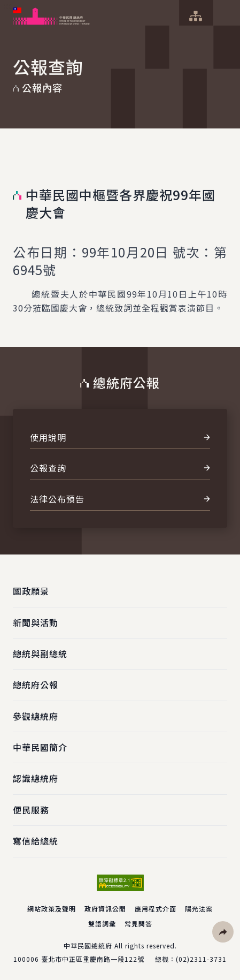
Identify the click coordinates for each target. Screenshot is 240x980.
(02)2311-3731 (201, 959)
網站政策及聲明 (52, 909)
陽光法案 (199, 909)
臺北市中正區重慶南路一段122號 (93, 959)
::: (7, 6)
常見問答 (138, 924)
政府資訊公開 (105, 909)
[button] (223, 932)
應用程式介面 (156, 909)
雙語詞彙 (102, 924)
